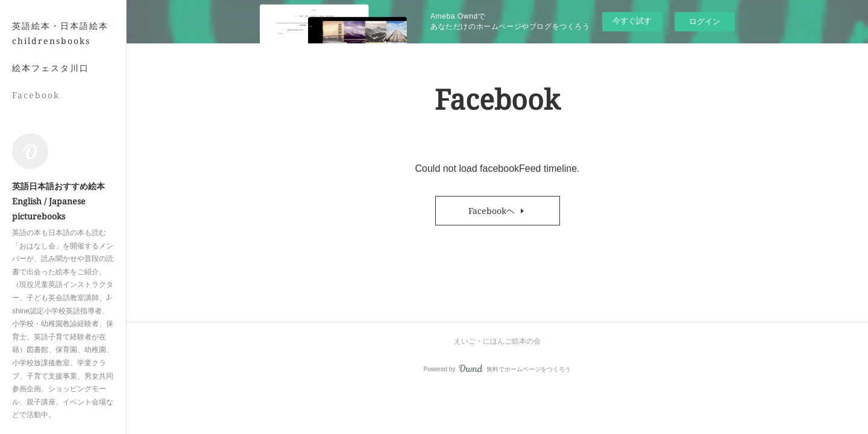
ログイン (705, 21)
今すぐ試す (632, 21)
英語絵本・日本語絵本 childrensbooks (60, 33)
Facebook (36, 95)
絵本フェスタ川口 (51, 68)
